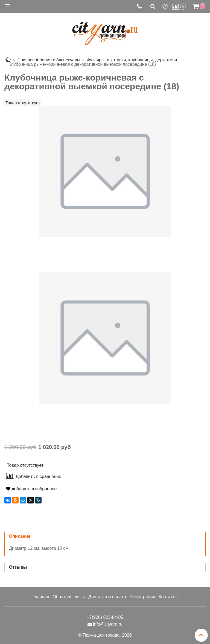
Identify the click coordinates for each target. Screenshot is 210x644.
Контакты (168, 597)
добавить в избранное (31, 489)
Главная (41, 597)
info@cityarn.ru (108, 624)
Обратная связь (69, 597)
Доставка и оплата (107, 597)
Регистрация (142, 597)
